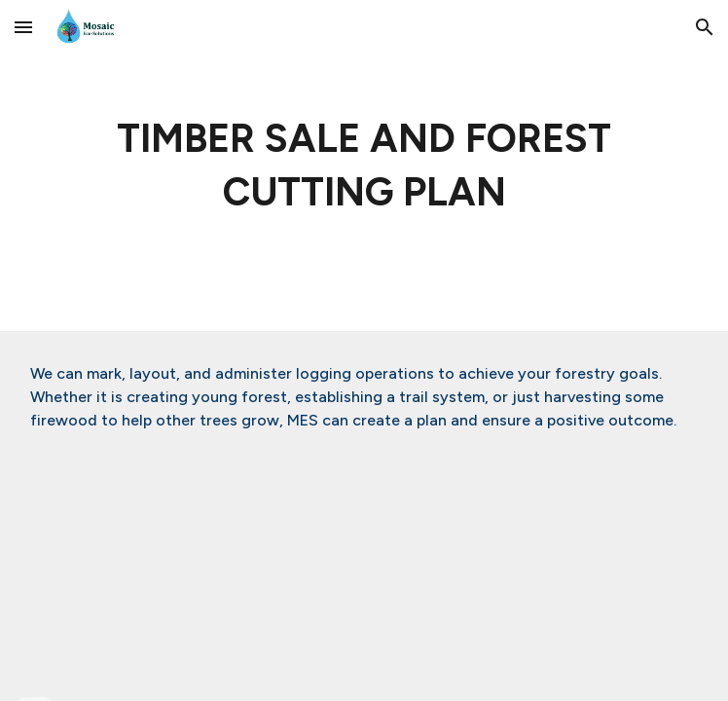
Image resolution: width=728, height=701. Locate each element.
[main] (364, 166)
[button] (23, 27)
